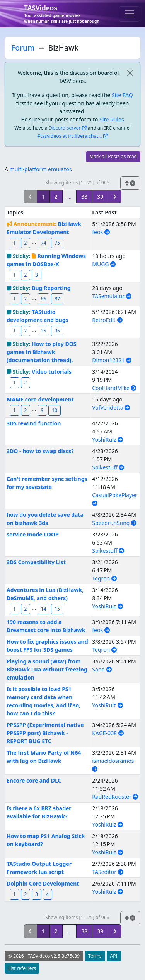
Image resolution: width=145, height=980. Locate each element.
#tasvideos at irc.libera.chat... (69, 136)
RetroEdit (107, 320)
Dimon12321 (112, 360)
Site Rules (112, 119)
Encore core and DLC (34, 780)
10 (55, 410)
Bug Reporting (51, 288)
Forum (23, 48)
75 (57, 243)
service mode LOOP (33, 534)
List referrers (22, 968)
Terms (95, 956)
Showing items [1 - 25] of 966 (77, 183)
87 (57, 299)
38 (84, 197)
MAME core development (40, 399)
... (69, 197)
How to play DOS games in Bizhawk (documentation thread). (41, 352)
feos (101, 232)
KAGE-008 (108, 733)
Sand (102, 669)
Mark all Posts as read (113, 156)
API (114, 956)
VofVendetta (111, 407)
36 (57, 331)
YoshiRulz (107, 439)
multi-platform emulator (40, 169)
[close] (130, 73)
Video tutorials (52, 372)
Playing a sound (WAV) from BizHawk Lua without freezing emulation (47, 669)
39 (100, 197)
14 (44, 609)
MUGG (104, 264)
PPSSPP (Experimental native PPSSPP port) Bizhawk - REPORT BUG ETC (45, 733)
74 (44, 243)
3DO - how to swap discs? (40, 451)
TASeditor (108, 872)
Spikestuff (108, 467)
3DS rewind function (34, 423)
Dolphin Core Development (43, 883)
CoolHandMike (114, 388)
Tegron (104, 578)
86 (44, 299)
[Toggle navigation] (130, 14)
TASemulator (112, 296)
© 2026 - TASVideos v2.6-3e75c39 (44, 956)
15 (57, 609)
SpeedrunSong (114, 523)
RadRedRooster (115, 797)
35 (44, 331)
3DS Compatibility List (36, 562)
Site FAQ (122, 95)
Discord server (65, 128)
